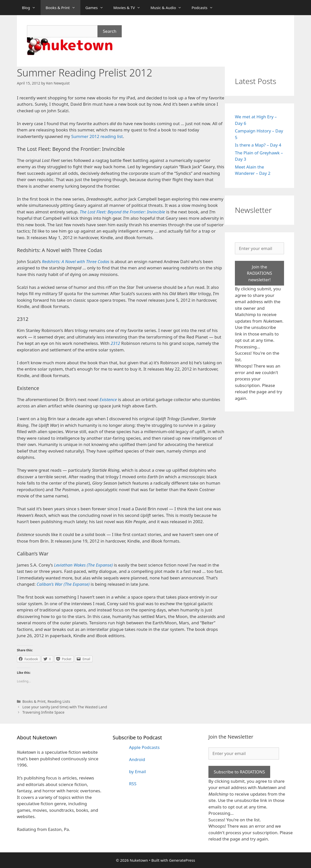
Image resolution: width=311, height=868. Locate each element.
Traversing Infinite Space (43, 712)
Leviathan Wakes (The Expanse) (83, 565)
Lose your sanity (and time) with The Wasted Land (65, 707)
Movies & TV (130, 8)
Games (97, 8)
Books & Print (63, 8)
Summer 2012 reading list (97, 136)
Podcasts (205, 8)
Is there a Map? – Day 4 (258, 145)
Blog (31, 8)
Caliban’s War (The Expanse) (63, 584)
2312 (115, 343)
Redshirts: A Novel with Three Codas (76, 261)
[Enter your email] (259, 248)
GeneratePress (182, 860)
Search (110, 31)
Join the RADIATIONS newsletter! (259, 273)
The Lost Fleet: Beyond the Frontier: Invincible (122, 212)
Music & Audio (168, 8)
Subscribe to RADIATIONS (239, 772)
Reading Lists (59, 701)
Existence (108, 399)
